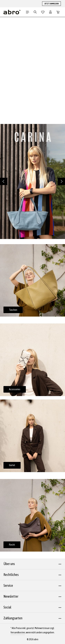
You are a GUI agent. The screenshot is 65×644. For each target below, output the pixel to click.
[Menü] (28, 12)
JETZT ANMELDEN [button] (51, 4)
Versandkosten (18, 632)
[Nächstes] (61, 181)
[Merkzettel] (43, 12)
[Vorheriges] (4, 181)
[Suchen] (35, 12)
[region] (32, 181)
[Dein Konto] (50, 12)
